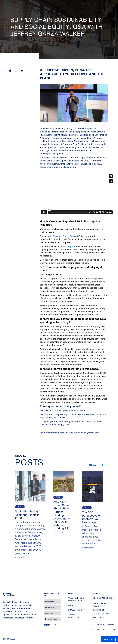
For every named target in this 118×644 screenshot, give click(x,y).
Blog (20, 507)
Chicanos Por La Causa (64, 236)
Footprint (70, 246)
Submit (47, 625)
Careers (73, 605)
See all (93, 465)
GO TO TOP (108, 639)
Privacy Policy (76, 610)
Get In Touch (104, 625)
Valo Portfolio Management (76, 599)
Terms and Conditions (74, 616)
